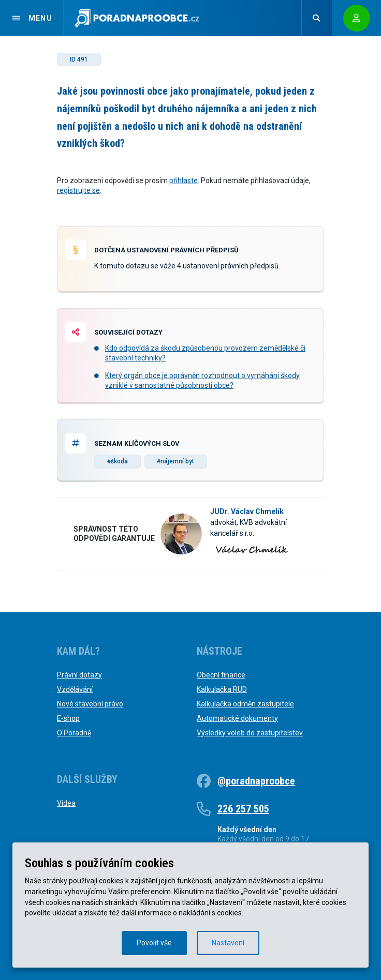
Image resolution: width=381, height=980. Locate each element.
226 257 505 (243, 809)
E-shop (68, 718)
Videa (66, 803)
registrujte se (78, 190)
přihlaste (184, 180)
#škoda (118, 461)
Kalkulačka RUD (222, 689)
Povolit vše (154, 943)
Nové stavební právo (90, 704)
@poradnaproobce (256, 781)
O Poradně (74, 733)
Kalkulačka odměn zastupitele (245, 704)
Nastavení (228, 943)
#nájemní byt (175, 461)
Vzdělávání (75, 689)
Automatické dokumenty (237, 718)
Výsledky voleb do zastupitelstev (250, 733)
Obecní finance (221, 675)
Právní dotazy (79, 675)
